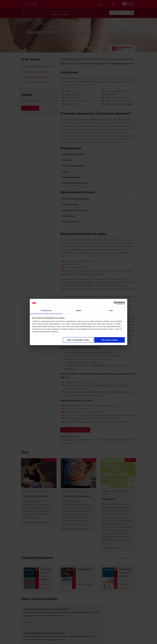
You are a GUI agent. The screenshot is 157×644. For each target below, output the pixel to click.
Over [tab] (111, 310)
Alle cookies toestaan (110, 340)
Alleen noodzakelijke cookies (78, 340)
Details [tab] (78, 310)
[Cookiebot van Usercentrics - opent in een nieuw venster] (115, 303)
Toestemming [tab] (46, 310)
